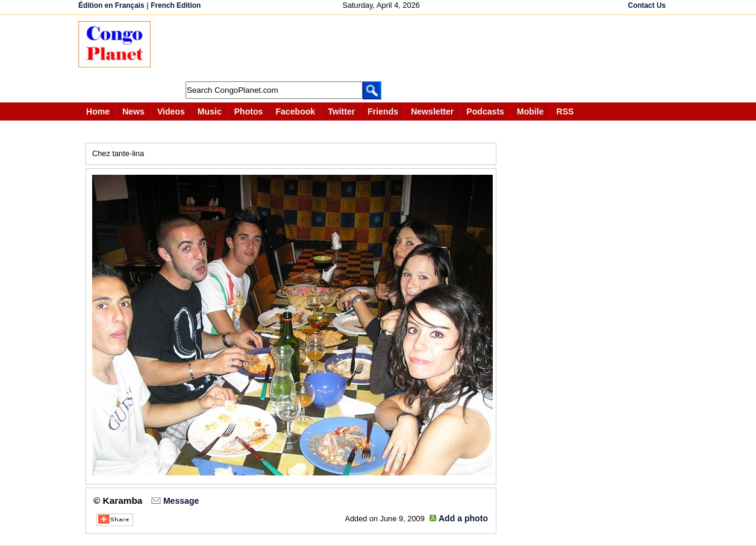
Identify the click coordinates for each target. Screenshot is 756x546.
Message (181, 501)
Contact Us (647, 5)
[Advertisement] (382, 48)
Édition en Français (111, 5)
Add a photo (463, 518)
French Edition (176, 5)
